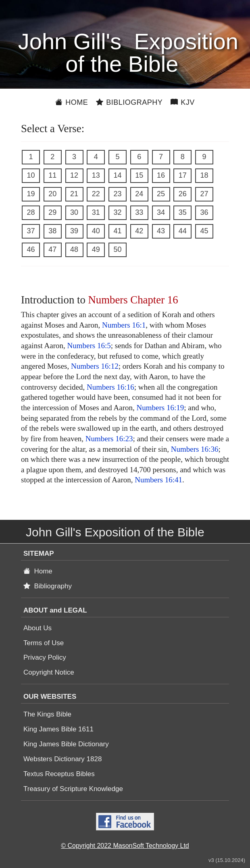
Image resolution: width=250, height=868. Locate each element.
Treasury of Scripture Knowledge (73, 789)
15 (139, 175)
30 (74, 212)
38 (52, 231)
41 (117, 231)
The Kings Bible (47, 714)
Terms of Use (44, 643)
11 (52, 175)
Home (72, 102)
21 (74, 194)
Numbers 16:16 (110, 387)
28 (31, 212)
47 (52, 249)
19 (31, 194)
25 (161, 194)
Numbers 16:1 (124, 325)
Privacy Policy (45, 657)
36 (204, 212)
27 (204, 194)
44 (183, 231)
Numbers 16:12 (95, 366)
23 (117, 194)
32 (117, 212)
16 (161, 175)
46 (31, 249)
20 (52, 194)
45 (204, 231)
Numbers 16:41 (158, 480)
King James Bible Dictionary (66, 744)
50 (117, 249)
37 (31, 231)
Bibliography (129, 102)
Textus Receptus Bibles (59, 774)
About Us (37, 628)
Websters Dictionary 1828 (62, 759)
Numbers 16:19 (160, 408)
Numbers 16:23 (109, 439)
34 (161, 212)
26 (183, 194)
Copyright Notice (49, 672)
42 (139, 231)
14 (117, 175)
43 (161, 231)
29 (52, 212)
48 (74, 249)
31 (96, 212)
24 (139, 194)
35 (183, 212)
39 (74, 231)
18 (204, 175)
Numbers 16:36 (195, 449)
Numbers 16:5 (89, 346)
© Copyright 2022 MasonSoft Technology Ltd (125, 846)
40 (96, 231)
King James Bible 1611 (58, 729)
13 (96, 175)
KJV (183, 102)
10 (31, 175)
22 (96, 194)
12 (74, 175)
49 (96, 249)
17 (183, 175)
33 (139, 212)
